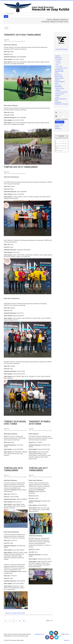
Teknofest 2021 (59, 70)
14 (58, 146)
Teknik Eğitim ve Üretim (62, 68)
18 (65, 146)
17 (64, 146)
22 (60, 148)
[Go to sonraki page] (20, 621)
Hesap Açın (58, 128)
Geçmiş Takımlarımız (61, 99)
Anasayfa (58, 56)
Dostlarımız (58, 102)
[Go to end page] (24, 621)
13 (57, 146)
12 (67, 144)
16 (62, 146)
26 (67, 148)
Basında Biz (58, 75)
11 (65, 144)
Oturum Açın (60, 122)
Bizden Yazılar (59, 76)
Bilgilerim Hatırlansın (62, 119)
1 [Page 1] (13, 621)
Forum (57, 83)
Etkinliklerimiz (59, 87)
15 (60, 146)
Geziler (57, 97)
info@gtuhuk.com (39, 634)
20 (57, 148)
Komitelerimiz (59, 59)
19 (67, 146)
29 (60, 150)
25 (65, 148)
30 (62, 150)
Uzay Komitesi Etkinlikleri (61, 92)
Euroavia (58, 61)
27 (57, 150)
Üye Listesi (58, 85)
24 (64, 148)
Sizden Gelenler (59, 78)
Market (57, 73)
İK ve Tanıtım (59, 66)
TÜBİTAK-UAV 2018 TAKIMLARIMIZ (15, 613)
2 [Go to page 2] (16, 621)
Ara (6, 16)
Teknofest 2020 (59, 71)
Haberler (57, 80)
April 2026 (61, 136)
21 (58, 148)
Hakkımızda (58, 58)
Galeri (57, 101)
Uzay (57, 64)
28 (58, 150)
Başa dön (67, 640)
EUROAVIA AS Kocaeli (61, 104)
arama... (4, 12)
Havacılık (58, 63)
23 (62, 148)
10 (64, 144)
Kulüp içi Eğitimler (60, 82)
